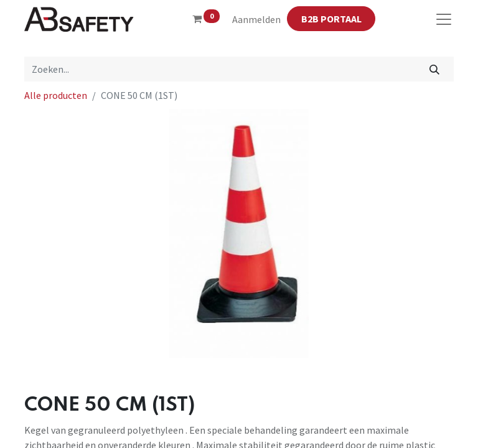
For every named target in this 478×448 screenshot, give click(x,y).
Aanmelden (256, 19)
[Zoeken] (435, 69)
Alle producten (56, 95)
